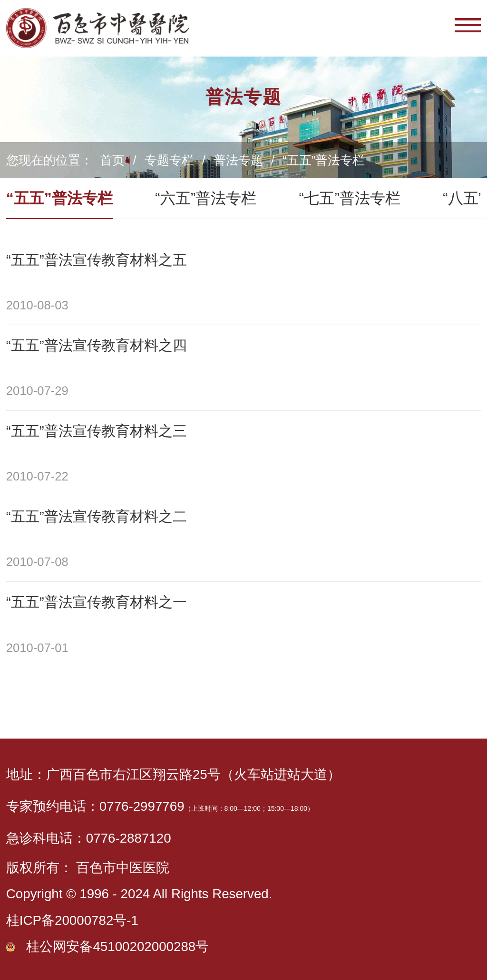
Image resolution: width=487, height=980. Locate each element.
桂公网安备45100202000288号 (117, 946)
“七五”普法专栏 (350, 198)
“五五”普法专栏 (324, 160)
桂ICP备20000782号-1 (72, 920)
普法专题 (238, 160)
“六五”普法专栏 (206, 198)
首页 (112, 160)
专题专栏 (169, 160)
